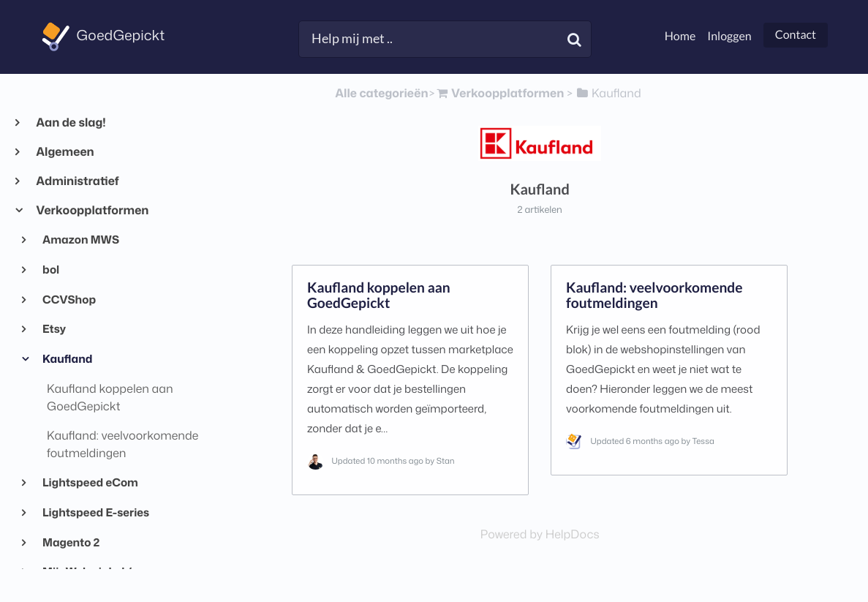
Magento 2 (71, 542)
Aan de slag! (71, 123)
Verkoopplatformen (92, 211)
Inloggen (729, 36)
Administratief (77, 181)
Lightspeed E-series (95, 512)
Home (680, 36)
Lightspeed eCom (90, 482)
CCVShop (69, 299)
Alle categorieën (381, 94)
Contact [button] (796, 35)
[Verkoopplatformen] (499, 94)
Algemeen (65, 152)
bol (50, 269)
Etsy (54, 328)
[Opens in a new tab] (540, 535)
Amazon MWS (80, 239)
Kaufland (67, 358)
